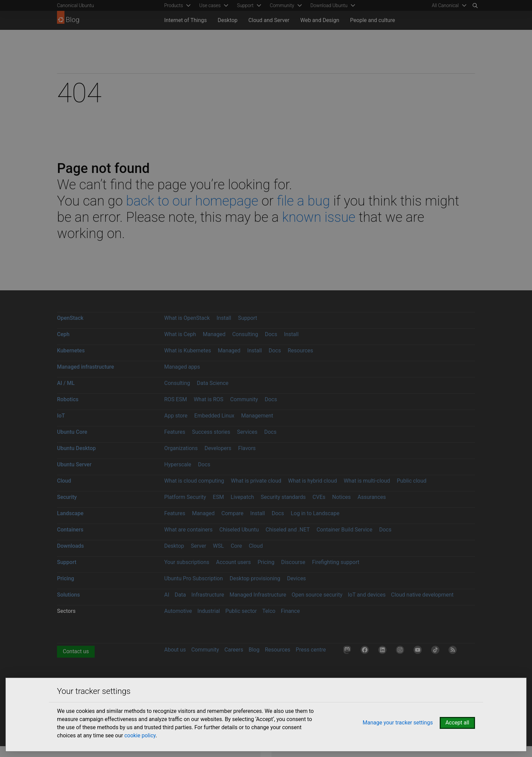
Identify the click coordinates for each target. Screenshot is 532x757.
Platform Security (185, 497)
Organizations (181, 448)
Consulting (245, 334)
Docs (271, 334)
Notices (341, 497)
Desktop (228, 20)
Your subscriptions (187, 562)
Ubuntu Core (72, 432)
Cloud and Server (269, 20)
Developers (218, 448)
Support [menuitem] (245, 5)
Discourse (293, 562)
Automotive (178, 611)
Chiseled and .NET (288, 530)
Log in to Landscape (315, 513)
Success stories (211, 432)
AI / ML (66, 383)
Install (224, 318)
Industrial (209, 611)
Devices (297, 578)
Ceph (63, 334)
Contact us (76, 651)
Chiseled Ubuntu (239, 530)
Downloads (70, 546)
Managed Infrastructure (258, 595)
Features (175, 432)
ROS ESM (176, 399)
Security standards (283, 497)
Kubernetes (71, 351)
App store (176, 416)
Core (236, 546)
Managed (214, 334)
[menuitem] (448, 5)
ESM (218, 497)
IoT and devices (367, 595)
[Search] (475, 5)
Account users (233, 562)
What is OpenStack (187, 318)
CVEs (319, 497)
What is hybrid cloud (312, 481)
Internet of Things (186, 20)
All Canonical (445, 5)
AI (167, 595)
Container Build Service (345, 530)
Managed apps (182, 367)
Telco (269, 611)
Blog (254, 650)
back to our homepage (192, 201)
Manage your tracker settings (398, 723)
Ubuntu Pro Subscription (194, 578)
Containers (70, 530)
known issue (319, 217)
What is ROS (208, 399)
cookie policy (140, 735)
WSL (218, 546)
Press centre (311, 650)
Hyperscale (178, 464)
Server (199, 546)
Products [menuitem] (174, 5)
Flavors (247, 448)
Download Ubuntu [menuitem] (329, 5)
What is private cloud (256, 481)
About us (175, 650)
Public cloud (411, 481)
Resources (300, 351)
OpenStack (70, 318)
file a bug (303, 201)
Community (244, 399)
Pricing (266, 562)
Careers (234, 650)
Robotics (68, 399)
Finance (290, 611)
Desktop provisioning (255, 578)
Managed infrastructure (85, 367)
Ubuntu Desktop (76, 448)
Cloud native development (422, 595)
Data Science (213, 383)
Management (257, 416)
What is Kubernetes (188, 351)
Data (180, 595)
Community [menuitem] (282, 5)
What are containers (188, 530)
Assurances (372, 497)
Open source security (317, 595)
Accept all (457, 723)
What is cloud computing (194, 481)
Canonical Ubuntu (75, 5)
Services (247, 432)
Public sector (241, 611)
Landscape (70, 513)
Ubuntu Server (74, 464)
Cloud (64, 481)
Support (247, 318)
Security (67, 497)
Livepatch (242, 497)
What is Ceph (180, 334)
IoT (61, 416)
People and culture (373, 20)
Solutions (68, 595)
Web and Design (320, 20)
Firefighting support (336, 562)
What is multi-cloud (367, 481)
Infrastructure (208, 595)
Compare (233, 513)
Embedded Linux (214, 416)
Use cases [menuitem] (210, 5)
